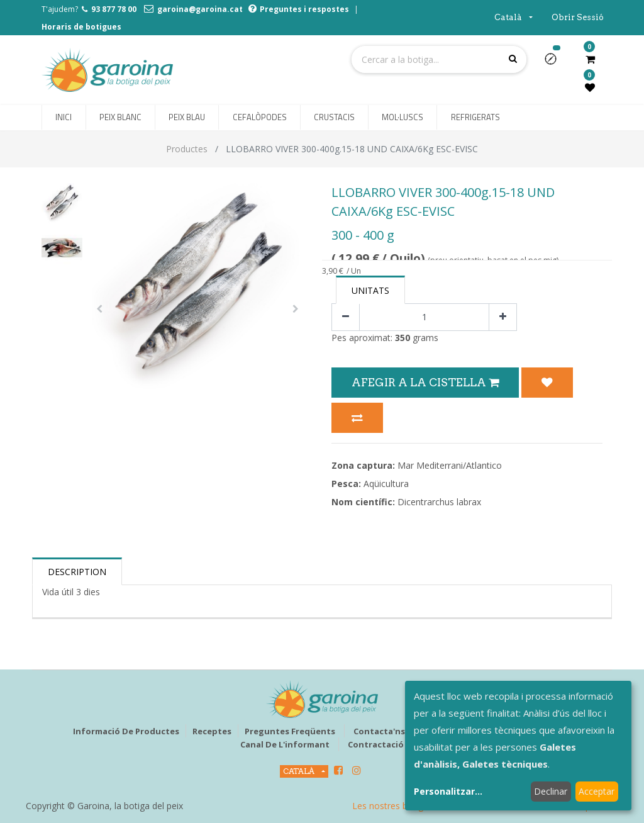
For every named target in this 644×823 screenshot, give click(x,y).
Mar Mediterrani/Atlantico (450, 465)
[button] (556, 63)
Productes (187, 149)
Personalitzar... (448, 791)
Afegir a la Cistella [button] (425, 382)
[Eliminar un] (346, 317)
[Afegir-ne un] (503, 317)
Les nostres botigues (395, 806)
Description (77, 572)
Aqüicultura (386, 484)
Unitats (370, 290)
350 (402, 338)
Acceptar (597, 791)
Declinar (551, 791)
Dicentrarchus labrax (439, 502)
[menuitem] (64, 118)
